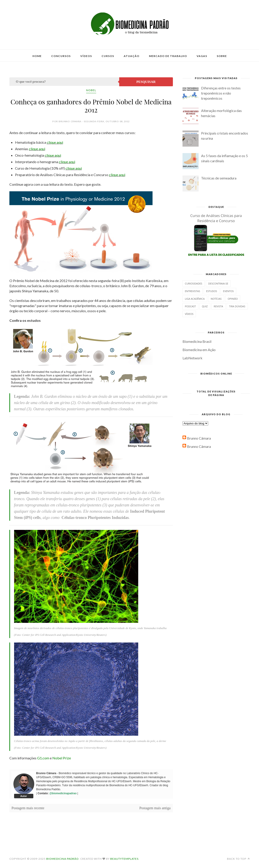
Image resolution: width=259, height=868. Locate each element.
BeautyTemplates (124, 859)
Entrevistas (193, 291)
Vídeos (86, 56)
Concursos (61, 56)
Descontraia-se (218, 283)
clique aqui (55, 142)
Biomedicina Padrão (63, 859)
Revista (219, 306)
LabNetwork (192, 358)
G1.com (43, 758)
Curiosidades (194, 283)
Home (37, 56)
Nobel (91, 90)
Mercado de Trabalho (168, 56)
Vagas (202, 56)
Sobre (222, 56)
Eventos (228, 291)
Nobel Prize (62, 758)
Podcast (190, 306)
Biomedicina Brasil (197, 341)
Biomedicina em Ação (199, 350)
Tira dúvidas (237, 306)
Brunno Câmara (199, 438)
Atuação (132, 56)
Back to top (238, 859)
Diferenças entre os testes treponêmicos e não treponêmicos (221, 93)
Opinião (233, 299)
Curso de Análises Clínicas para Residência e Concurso (216, 218)
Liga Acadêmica (195, 299)
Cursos (108, 56)
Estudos (212, 291)
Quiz (205, 306)
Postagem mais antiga (155, 808)
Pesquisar (146, 82)
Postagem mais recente (28, 808)
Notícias (216, 299)
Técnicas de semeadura (219, 178)
